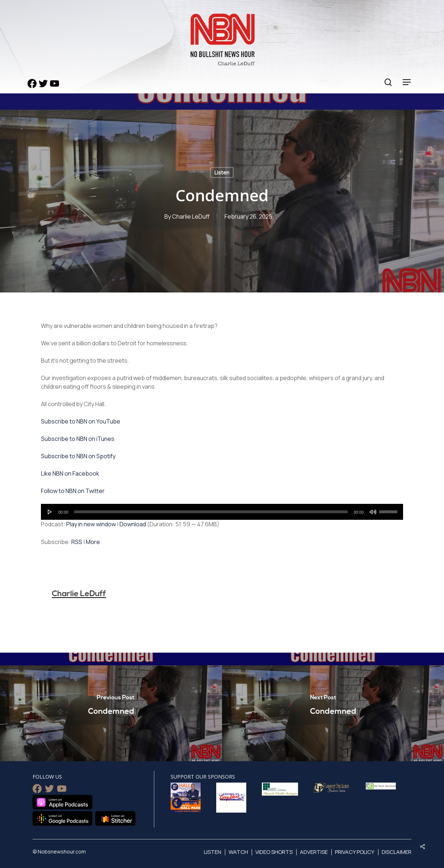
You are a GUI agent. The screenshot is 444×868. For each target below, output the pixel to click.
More (93, 542)
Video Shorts (274, 852)
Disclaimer (397, 852)
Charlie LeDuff (191, 216)
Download (133, 524)
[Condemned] (111, 707)
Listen (222, 172)
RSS (77, 542)
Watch (238, 852)
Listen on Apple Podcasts (62, 802)
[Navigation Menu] (407, 82)
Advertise (314, 852)
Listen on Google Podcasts (62, 818)
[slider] (211, 512)
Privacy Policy (355, 852)
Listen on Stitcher (115, 818)
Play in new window (91, 524)
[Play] (50, 512)
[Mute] (373, 512)
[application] (222, 512)
